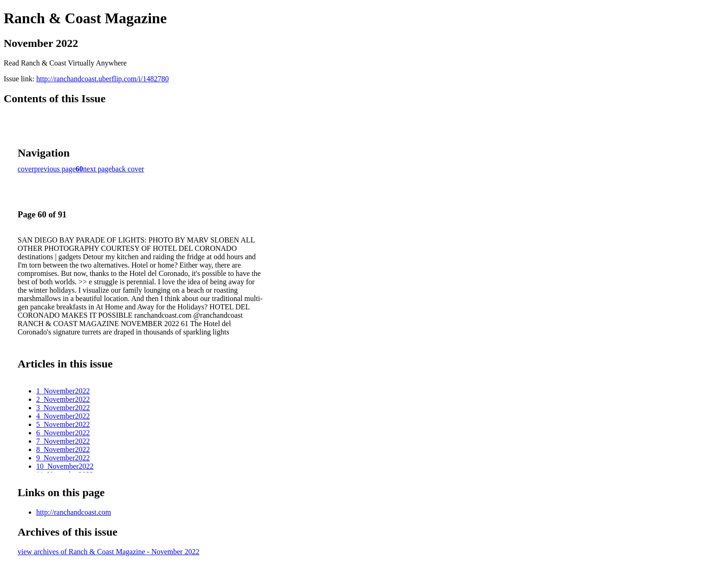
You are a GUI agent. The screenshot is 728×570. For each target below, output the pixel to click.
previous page (55, 169)
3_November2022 (63, 408)
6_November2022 (63, 433)
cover (26, 169)
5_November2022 (63, 424)
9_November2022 (63, 458)
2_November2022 (63, 399)
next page (97, 169)
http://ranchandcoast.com (74, 512)
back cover (128, 169)
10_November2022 (65, 466)
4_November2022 (63, 416)
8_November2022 (63, 449)
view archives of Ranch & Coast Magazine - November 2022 (108, 552)
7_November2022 (63, 441)
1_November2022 (63, 391)
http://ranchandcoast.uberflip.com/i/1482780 (102, 79)
